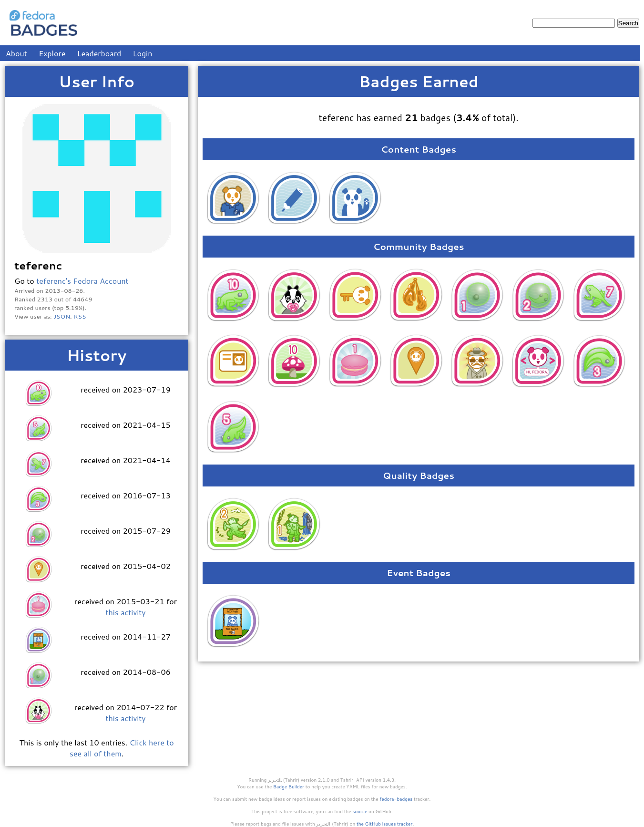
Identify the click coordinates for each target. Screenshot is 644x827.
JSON (62, 316)
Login (143, 53)
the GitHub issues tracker (385, 824)
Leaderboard (99, 53)
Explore (52, 53)
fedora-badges (396, 799)
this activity (125, 612)
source (360, 811)
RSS (80, 316)
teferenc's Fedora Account (82, 281)
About (16, 53)
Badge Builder (289, 786)
